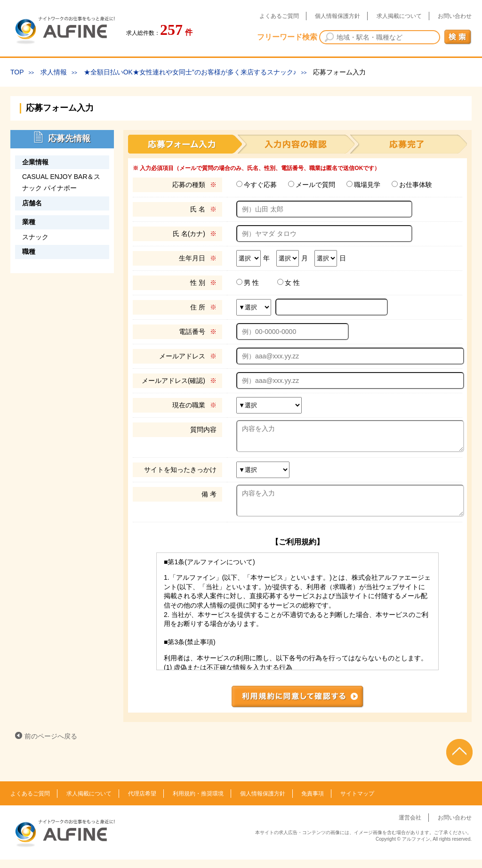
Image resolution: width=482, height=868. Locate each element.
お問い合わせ (455, 16)
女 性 (292, 283)
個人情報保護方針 (337, 16)
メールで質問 (315, 185)
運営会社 (410, 826)
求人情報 (54, 72)
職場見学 (367, 185)
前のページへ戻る (51, 745)
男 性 (251, 283)
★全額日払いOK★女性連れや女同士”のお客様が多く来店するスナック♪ (190, 72)
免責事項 (313, 802)
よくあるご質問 (279, 16)
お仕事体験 (416, 185)
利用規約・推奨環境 (198, 802)
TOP (17, 72)
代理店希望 (142, 802)
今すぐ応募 (260, 185)
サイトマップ (357, 802)
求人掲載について (399, 16)
